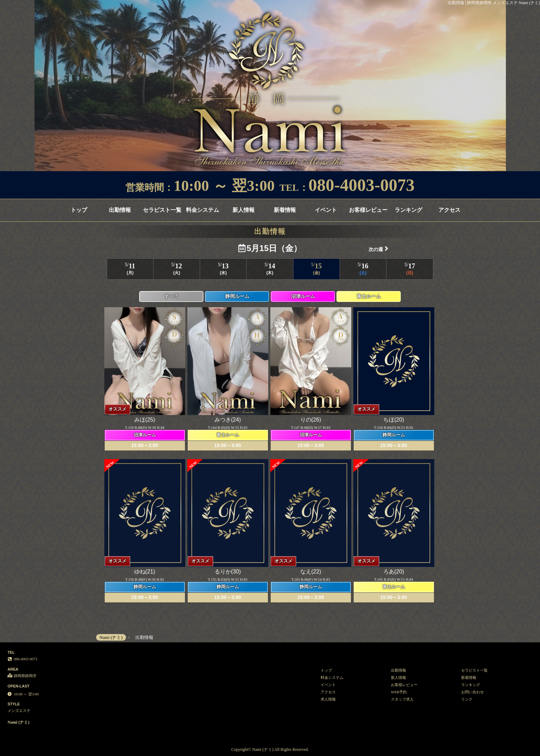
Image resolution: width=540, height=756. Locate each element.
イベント (326, 210)
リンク (467, 699)
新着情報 (285, 210)
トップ (79, 210)
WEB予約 (399, 692)
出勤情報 (120, 210)
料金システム (202, 210)
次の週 (378, 248)
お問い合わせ (473, 692)
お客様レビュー (368, 210)
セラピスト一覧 (162, 210)
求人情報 (328, 699)
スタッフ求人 (402, 699)
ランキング (408, 210)
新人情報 (243, 210)
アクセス (449, 210)
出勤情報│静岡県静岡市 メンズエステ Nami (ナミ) (494, 3)
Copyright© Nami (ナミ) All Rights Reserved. (270, 749)
